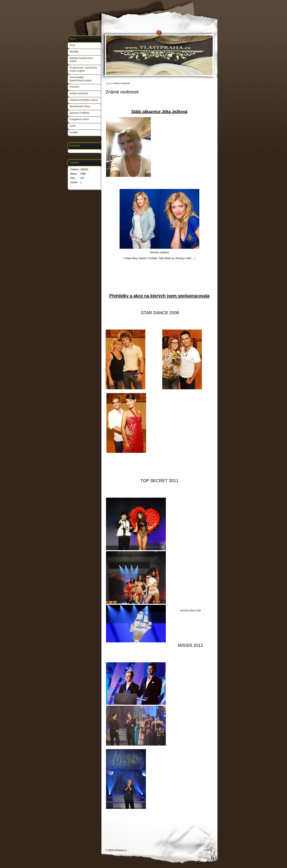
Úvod (108, 83)
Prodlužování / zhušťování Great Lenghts (83, 69)
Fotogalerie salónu (79, 119)
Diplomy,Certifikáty (79, 113)
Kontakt (74, 132)
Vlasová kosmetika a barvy (84, 100)
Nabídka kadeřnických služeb (81, 60)
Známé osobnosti (79, 93)
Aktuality (74, 52)
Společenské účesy (80, 106)
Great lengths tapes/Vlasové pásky (81, 79)
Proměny (74, 87)
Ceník (73, 126)
